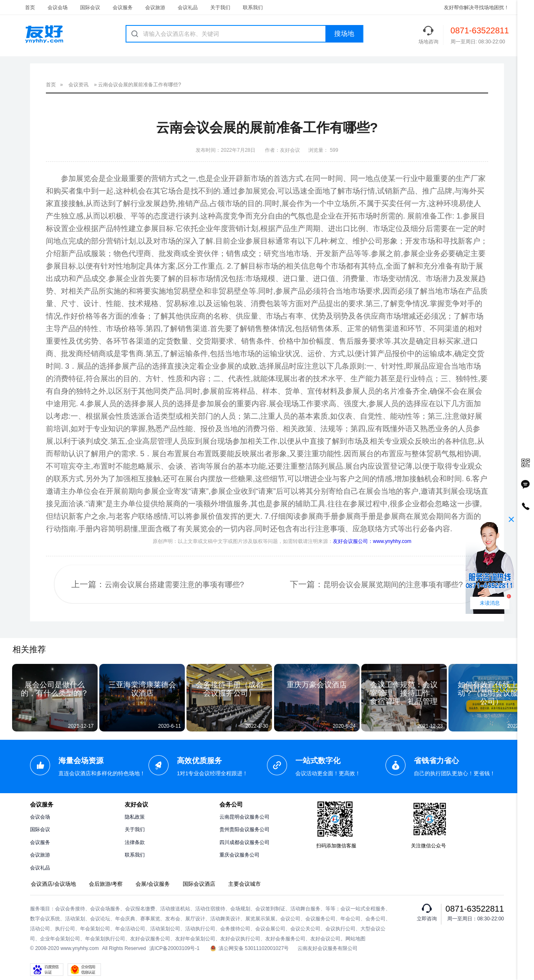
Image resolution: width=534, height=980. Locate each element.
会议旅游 (155, 8)
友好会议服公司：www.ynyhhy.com (372, 541)
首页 (30, 8)
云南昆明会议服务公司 (244, 817)
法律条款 (135, 842)
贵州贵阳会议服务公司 (244, 829)
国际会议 (90, 8)
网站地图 (355, 939)
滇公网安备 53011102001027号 (250, 949)
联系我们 (253, 8)
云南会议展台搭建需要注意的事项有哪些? (174, 585)
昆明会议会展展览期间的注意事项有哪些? (393, 585)
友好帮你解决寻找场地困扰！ (476, 8)
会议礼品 (188, 8)
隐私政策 (135, 817)
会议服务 (123, 8)
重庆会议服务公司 (239, 855)
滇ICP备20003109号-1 (174, 948)
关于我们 (220, 8)
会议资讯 (78, 85)
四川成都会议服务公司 (244, 842)
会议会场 (58, 8)
